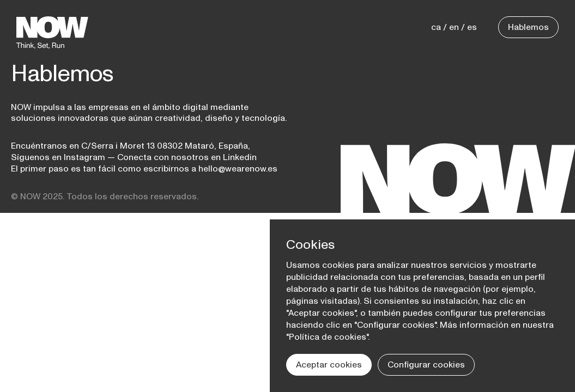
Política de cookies (328, 337)
